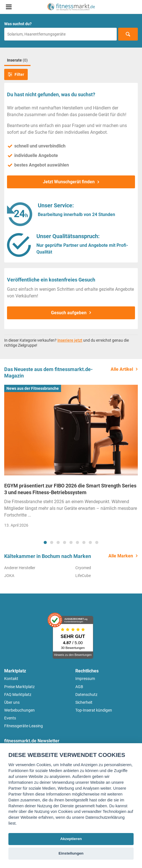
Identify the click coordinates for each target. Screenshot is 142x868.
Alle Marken (121, 556)
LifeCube (83, 576)
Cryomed (83, 568)
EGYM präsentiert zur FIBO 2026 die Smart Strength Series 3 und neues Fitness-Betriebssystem (70, 489)
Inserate (17, 60)
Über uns (12, 702)
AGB (79, 687)
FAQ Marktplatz (18, 695)
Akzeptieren (71, 839)
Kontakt (11, 679)
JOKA (9, 576)
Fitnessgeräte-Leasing (24, 726)
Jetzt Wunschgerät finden (69, 182)
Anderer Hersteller (20, 568)
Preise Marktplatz (19, 687)
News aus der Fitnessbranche (33, 388)
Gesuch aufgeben (69, 313)
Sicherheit (84, 702)
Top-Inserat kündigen (94, 710)
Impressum (85, 679)
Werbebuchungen (19, 710)
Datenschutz (86, 695)
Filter (16, 74)
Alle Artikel (122, 369)
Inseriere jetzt (70, 340)
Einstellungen (71, 853)
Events (10, 718)
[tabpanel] (71, 458)
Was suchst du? (18, 24)
